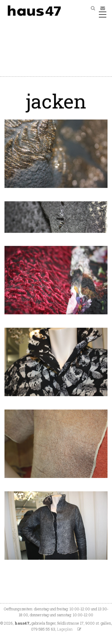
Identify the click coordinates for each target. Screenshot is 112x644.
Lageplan (65, 630)
